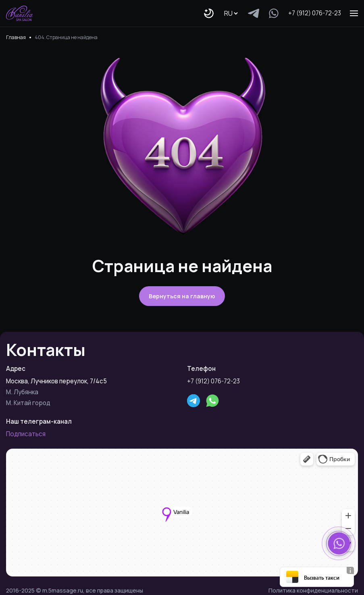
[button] (339, 543)
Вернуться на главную (182, 296)
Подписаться (26, 434)
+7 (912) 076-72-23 (315, 13)
